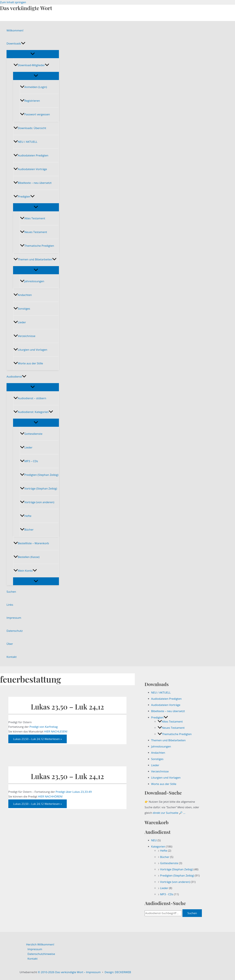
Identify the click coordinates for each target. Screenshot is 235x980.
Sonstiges (22, 309)
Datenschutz (15, 631)
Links (10, 605)
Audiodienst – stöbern (30, 398)
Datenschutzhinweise (41, 954)
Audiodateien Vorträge (30, 169)
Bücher (27, 530)
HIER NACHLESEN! (56, 731)
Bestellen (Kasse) (27, 557)
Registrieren (30, 101)
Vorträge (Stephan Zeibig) (39, 488)
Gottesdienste (31, 434)
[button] (23, 44)
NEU (154, 840)
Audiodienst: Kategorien (33, 412)
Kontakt (12, 657)
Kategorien (158, 846)
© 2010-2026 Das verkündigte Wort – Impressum (69, 972)
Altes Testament (33, 218)
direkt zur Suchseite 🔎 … (169, 813)
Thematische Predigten (37, 246)
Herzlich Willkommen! (40, 944)
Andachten (23, 295)
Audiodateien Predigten (31, 155)
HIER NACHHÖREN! (50, 796)
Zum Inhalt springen (13, 2)
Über (10, 644)
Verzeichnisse (24, 336)
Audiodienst (16, 377)
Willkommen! (15, 30)
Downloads (16, 44)
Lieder (20, 322)
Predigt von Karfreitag (44, 727)
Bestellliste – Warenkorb (31, 543)
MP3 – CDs (29, 461)
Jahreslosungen (32, 281)
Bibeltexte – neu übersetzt (33, 183)
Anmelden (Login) (34, 87)
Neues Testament (34, 232)
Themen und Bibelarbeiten (35, 259)
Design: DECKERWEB (118, 972)
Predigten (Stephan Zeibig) (39, 475)
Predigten (24, 196)
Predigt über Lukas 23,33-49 (74, 792)
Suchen (11, 592)
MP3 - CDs (167, 894)
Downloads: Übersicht (30, 128)
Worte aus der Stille (28, 363)
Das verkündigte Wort (26, 8)
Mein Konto (25, 571)
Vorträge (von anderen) (37, 502)
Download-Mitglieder (31, 65)
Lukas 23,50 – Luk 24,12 (67, 707)
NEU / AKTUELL (25, 142)
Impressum (14, 618)
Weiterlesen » (38, 739)
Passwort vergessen (35, 114)
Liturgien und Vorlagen (30, 350)
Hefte (26, 516)
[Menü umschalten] (33, 54)
